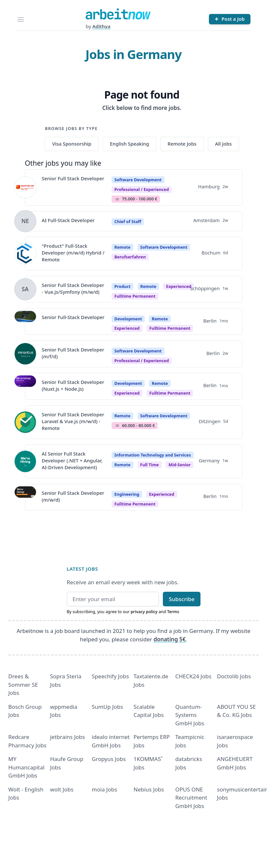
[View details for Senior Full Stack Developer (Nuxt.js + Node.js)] (25, 386)
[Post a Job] (230, 19)
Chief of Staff (128, 221)
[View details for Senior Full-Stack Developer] (25, 322)
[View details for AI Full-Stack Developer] (25, 221)
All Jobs (223, 144)
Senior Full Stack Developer (73, 178)
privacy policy (144, 612)
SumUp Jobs (108, 707)
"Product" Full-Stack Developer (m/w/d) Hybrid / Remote (73, 253)
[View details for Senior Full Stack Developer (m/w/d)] (25, 497)
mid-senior (179, 465)
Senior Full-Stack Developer (73, 317)
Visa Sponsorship (72, 144)
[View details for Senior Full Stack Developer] (25, 187)
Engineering (127, 494)
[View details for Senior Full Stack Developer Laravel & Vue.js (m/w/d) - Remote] (25, 422)
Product (123, 286)
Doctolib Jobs (234, 676)
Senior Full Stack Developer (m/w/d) (73, 496)
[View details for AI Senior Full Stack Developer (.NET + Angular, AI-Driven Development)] (25, 461)
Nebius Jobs (149, 789)
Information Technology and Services (153, 455)
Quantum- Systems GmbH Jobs (190, 715)
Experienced (179, 286)
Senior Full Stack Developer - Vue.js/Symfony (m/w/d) (73, 288)
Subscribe (182, 599)
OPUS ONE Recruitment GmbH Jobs (191, 798)
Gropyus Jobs (109, 759)
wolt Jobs (62, 789)
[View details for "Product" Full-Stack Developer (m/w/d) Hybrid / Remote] (25, 254)
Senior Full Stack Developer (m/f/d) (73, 353)
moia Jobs (104, 789)
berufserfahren (130, 257)
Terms (173, 612)
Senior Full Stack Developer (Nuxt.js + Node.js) (73, 385)
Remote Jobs (182, 144)
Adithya (102, 26)
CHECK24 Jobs (193, 676)
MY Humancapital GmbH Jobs (27, 767)
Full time (149, 465)
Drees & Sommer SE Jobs (23, 684)
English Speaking (130, 144)
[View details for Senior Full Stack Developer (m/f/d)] (25, 354)
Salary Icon (117, 199)
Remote (123, 247)
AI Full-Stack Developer (68, 220)
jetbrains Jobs (67, 737)
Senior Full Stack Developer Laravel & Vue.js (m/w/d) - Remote (73, 421)
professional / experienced (142, 189)
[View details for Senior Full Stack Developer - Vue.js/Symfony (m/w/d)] (25, 289)
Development (128, 319)
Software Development (138, 180)
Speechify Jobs (110, 676)
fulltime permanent (135, 296)
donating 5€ (170, 639)
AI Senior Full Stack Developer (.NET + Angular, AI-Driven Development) (72, 461)
